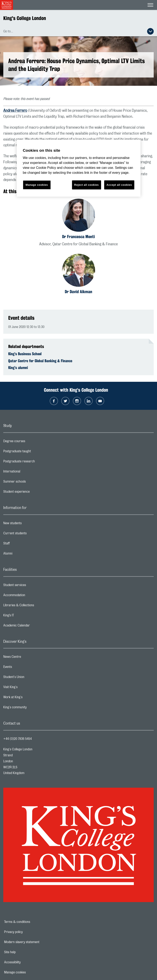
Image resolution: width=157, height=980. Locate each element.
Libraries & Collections (35, 606)
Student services (31, 586)
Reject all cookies (87, 185)
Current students (31, 534)
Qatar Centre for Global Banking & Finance (40, 361)
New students (29, 524)
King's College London (25, 18)
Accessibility (27, 962)
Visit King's (27, 688)
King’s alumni (18, 368)
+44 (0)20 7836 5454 (18, 739)
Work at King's (29, 698)
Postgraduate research (35, 462)
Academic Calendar (33, 626)
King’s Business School (25, 354)
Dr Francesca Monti (78, 237)
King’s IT (25, 616)
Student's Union (30, 678)
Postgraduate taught (34, 452)
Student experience (33, 493)
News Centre (29, 658)
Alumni (24, 555)
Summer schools (31, 483)
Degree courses (31, 442)
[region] (79, 168)
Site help (24, 952)
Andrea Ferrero (15, 111)
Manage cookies (29, 972)
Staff (23, 544)
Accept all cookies (119, 185)
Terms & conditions (31, 922)
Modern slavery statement (36, 942)
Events (24, 668)
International (28, 472)
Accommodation (31, 596)
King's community (31, 708)
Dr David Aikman (78, 292)
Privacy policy (28, 932)
